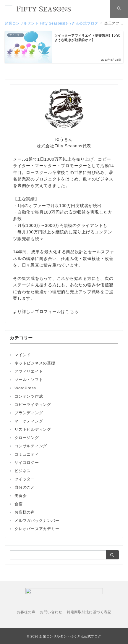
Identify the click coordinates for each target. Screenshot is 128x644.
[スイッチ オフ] (119, 9)
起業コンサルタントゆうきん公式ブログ (70, 636)
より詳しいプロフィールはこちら (46, 311)
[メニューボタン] (9, 9)
